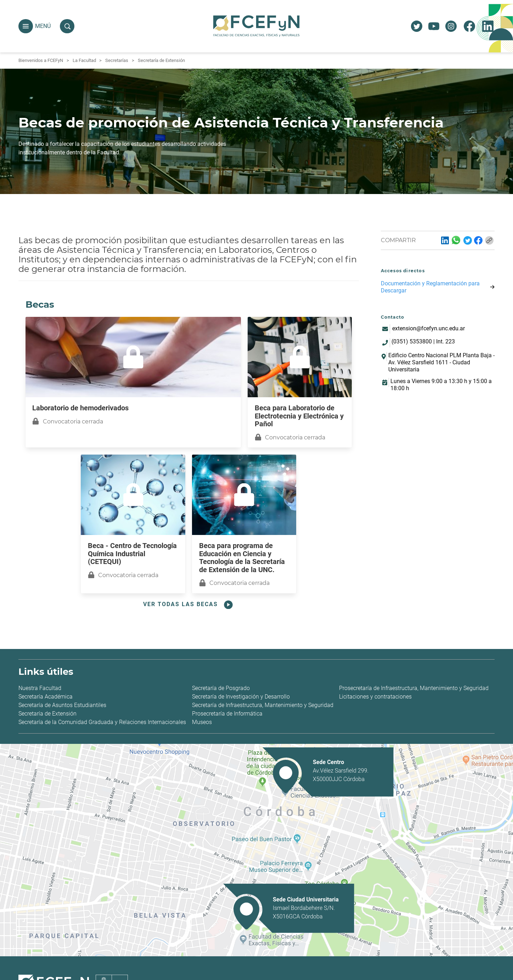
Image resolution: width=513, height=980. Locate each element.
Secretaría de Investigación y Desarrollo (241, 697)
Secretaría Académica (46, 697)
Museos (202, 722)
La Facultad (84, 60)
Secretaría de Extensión (161, 60)
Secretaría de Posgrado (221, 688)
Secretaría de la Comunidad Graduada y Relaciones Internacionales (102, 722)
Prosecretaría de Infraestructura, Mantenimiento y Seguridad (414, 688)
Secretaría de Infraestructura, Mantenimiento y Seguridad (263, 705)
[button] (26, 26)
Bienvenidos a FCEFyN (41, 60)
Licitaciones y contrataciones (375, 697)
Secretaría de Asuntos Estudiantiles (62, 705)
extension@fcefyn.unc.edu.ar (429, 328)
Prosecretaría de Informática (227, 714)
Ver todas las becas (189, 605)
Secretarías (117, 60)
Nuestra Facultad (40, 688)
